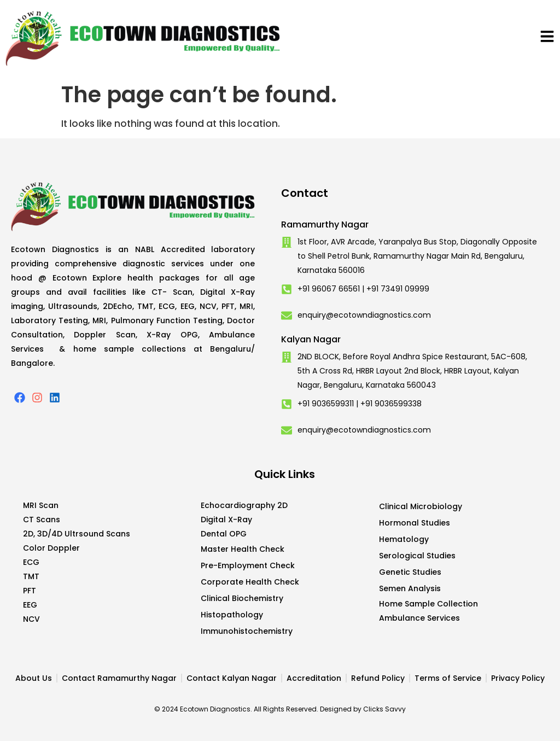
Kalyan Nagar (311, 339)
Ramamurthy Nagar (325, 224)
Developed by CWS (544, 724)
